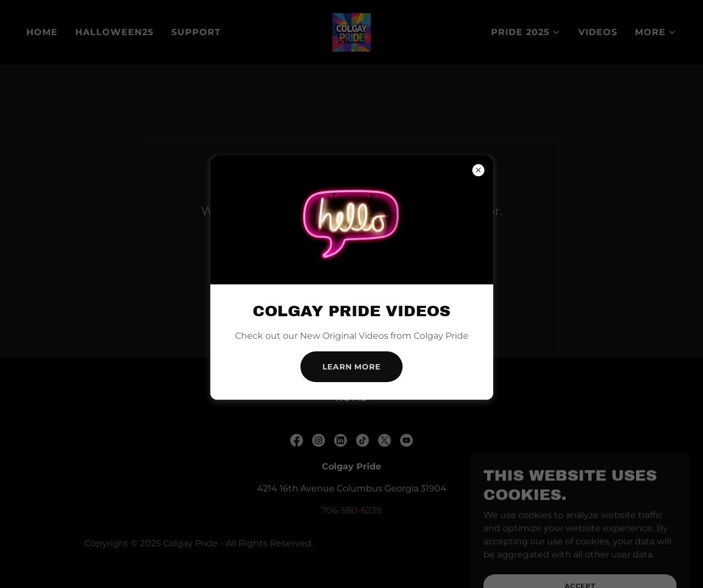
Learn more (351, 367)
